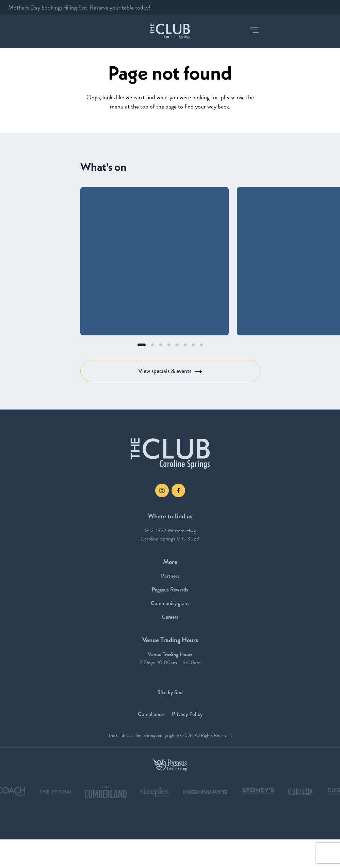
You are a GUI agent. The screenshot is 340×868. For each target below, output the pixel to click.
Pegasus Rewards (170, 590)
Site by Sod (170, 692)
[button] (254, 30)
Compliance (151, 714)
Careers (170, 617)
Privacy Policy (187, 714)
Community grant (170, 603)
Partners (170, 576)
